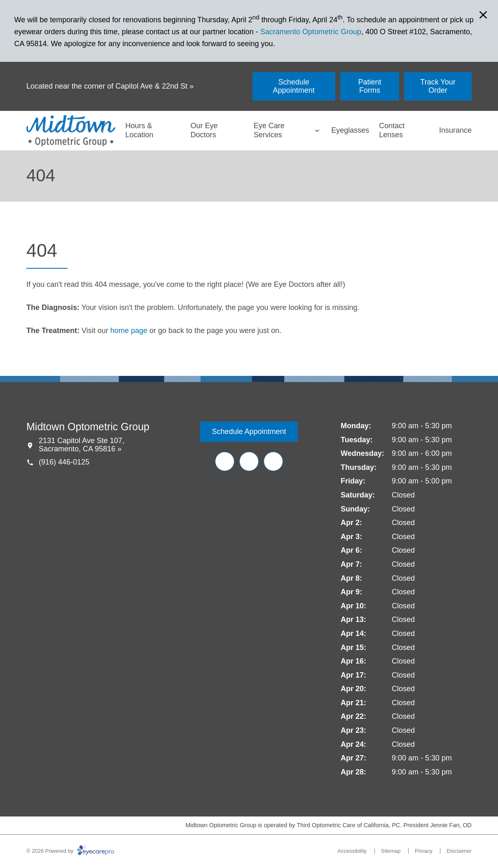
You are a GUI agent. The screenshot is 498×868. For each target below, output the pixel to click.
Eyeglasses (350, 130)
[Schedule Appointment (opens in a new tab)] (294, 86)
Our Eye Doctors (204, 130)
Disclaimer (459, 851)
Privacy (424, 851)
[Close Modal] (483, 15)
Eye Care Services (269, 130)
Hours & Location (139, 130)
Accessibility (352, 851)
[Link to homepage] (71, 131)
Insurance (455, 130)
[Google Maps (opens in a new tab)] (273, 461)
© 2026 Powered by (70, 851)
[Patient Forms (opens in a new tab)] (370, 86)
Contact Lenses (392, 130)
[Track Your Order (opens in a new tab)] (438, 86)
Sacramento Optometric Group (311, 32)
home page (129, 331)
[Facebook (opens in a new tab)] (225, 461)
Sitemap (391, 851)
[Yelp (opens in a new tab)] (249, 461)
